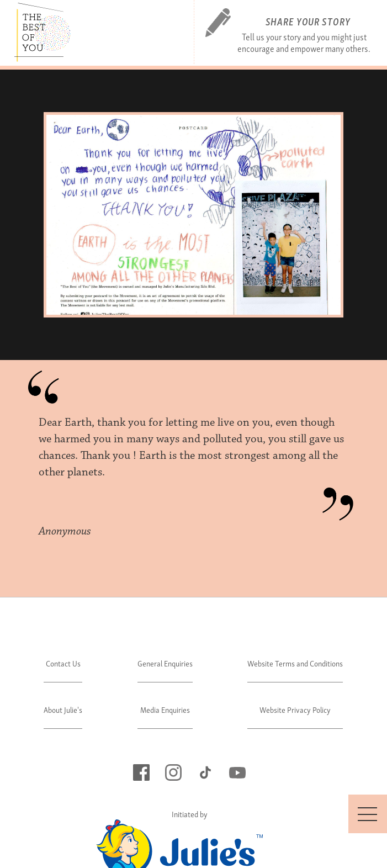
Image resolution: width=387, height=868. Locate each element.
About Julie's (63, 709)
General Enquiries (165, 663)
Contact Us (63, 663)
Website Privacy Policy (295, 709)
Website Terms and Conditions (295, 663)
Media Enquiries (165, 709)
